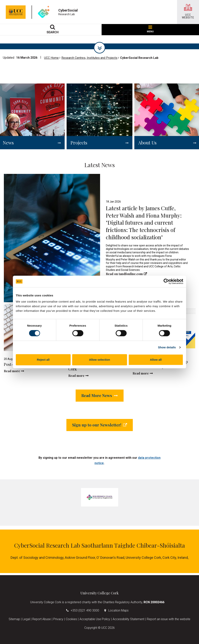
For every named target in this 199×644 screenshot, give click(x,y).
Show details (167, 347)
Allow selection (99, 360)
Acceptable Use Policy (95, 619)
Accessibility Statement (128, 619)
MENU (150, 29)
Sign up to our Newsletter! (100, 425)
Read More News (100, 395)
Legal (26, 619)
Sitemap (14, 619)
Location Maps (118, 610)
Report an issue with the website (169, 619)
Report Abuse (42, 619)
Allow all (156, 360)
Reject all (43, 360)
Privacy (58, 619)
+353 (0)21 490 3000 (85, 610)
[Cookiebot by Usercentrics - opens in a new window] (166, 281)
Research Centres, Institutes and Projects (89, 58)
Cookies (71, 619)
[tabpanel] (100, 497)
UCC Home (51, 58)
